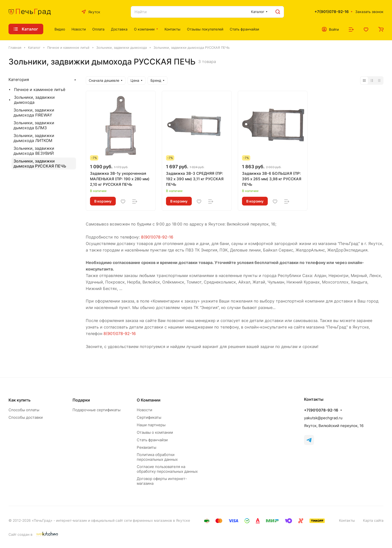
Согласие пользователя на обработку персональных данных (167, 469)
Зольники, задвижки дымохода (34, 100)
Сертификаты (149, 417)
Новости (144, 410)
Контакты (347, 520)
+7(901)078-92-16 (332, 12)
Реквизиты (146, 447)
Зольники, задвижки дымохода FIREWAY (34, 112)
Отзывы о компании (155, 432)
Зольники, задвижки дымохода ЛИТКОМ (34, 138)
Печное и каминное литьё (40, 89)
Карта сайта (373, 520)
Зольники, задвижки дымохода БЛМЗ (34, 125)
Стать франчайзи (152, 440)
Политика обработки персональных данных (157, 457)
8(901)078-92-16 (157, 237)
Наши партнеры (151, 425)
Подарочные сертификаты (96, 410)
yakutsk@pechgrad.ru (323, 418)
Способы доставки (26, 417)
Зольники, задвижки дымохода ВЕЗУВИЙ (34, 151)
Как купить (19, 400)
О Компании (149, 400)
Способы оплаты (24, 410)
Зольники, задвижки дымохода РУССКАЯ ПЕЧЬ (40, 163)
